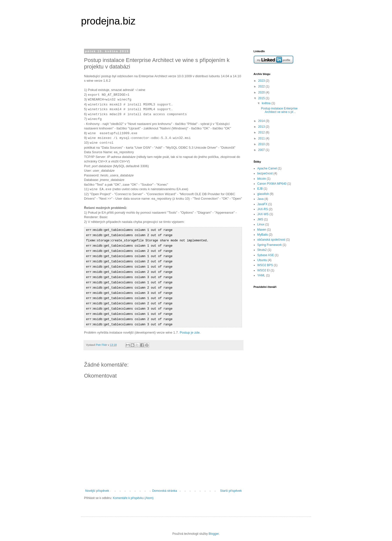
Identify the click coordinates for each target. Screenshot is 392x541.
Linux (261, 224)
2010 (262, 144)
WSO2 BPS (265, 265)
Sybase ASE (266, 255)
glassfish (263, 194)
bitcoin (262, 179)
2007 (262, 150)
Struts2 (262, 250)
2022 (262, 86)
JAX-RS (263, 209)
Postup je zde (190, 328)
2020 (262, 92)
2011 (262, 138)
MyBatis (263, 235)
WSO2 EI (263, 270)
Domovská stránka (165, 486)
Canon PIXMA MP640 (272, 184)
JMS (260, 219)
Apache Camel (267, 168)
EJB (260, 189)
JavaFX (262, 204)
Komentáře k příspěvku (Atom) (133, 493)
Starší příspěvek (231, 486)
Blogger (214, 529)
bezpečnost (265, 173)
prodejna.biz (108, 21)
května (267, 103)
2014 (262, 121)
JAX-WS (263, 214)
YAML (261, 275)
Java (260, 199)
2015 (262, 98)
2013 (262, 127)
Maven (262, 230)
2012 (262, 132)
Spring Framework (269, 245)
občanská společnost (271, 240)
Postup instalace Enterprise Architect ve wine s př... (279, 110)
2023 (262, 81)
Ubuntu (262, 260)
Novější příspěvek (97, 486)
